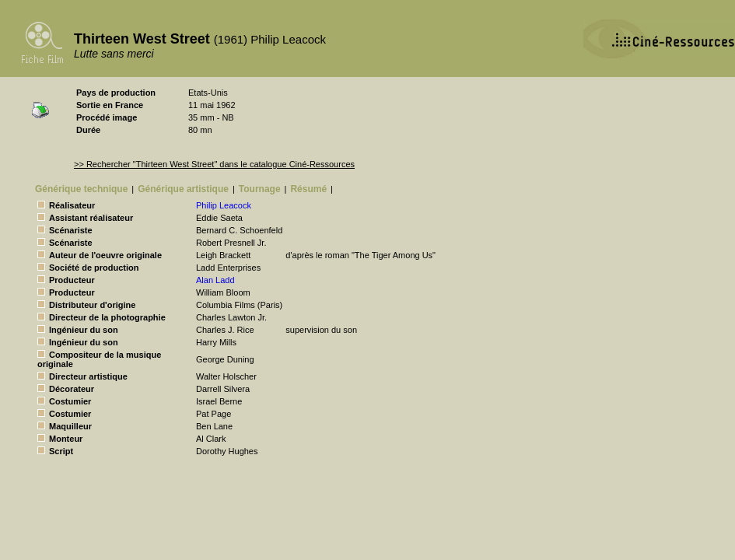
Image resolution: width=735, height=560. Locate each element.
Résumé (308, 189)
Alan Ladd (215, 280)
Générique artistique (183, 189)
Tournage (260, 189)
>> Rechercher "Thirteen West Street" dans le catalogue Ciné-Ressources (214, 164)
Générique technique (81, 189)
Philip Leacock (224, 205)
